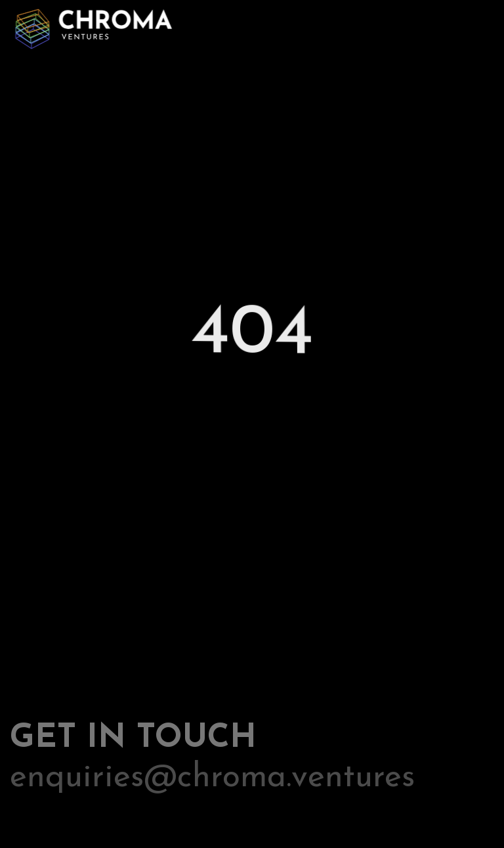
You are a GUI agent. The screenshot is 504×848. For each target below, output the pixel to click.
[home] (92, 26)
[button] (479, 27)
